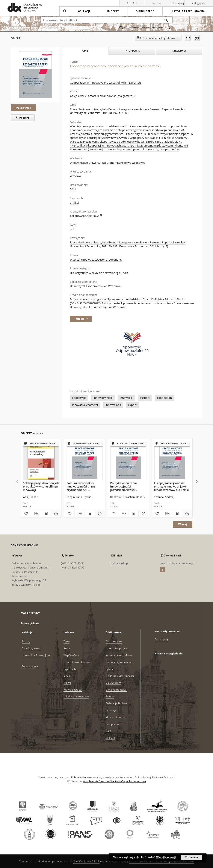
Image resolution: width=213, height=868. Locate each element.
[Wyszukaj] (166, 20)
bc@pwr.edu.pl (119, 563)
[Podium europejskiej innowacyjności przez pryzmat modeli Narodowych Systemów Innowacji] (85, 461)
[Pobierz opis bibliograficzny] (36, 514)
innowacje (126, 398)
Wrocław (75, 176)
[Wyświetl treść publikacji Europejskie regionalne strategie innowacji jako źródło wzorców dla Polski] (177, 514)
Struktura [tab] (179, 51)
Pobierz (21, 118)
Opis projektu (114, 641)
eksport (145, 398)
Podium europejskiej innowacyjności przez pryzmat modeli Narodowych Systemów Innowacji (82, 486)
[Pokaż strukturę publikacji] (41, 444)
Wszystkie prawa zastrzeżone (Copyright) (96, 260)
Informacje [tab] (132, 51)
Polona (110, 696)
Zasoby (26, 641)
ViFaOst (110, 738)
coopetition (164, 398)
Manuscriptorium (116, 717)
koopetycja (79, 398)
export (132, 405)
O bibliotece (145, 11)
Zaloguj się (199, 3)
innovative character (85, 405)
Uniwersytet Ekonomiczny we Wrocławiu (96, 286)
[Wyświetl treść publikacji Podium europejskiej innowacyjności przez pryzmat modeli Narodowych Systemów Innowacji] (90, 514)
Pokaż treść (23, 108)
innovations (113, 405)
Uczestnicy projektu (117, 648)
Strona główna (30, 623)
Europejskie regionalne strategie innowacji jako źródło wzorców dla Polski (171, 486)
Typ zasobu (70, 669)
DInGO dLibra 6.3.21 (86, 861)
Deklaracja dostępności (120, 676)
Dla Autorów (113, 683)
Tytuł (66, 641)
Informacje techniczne (119, 655)
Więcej (183, 524)
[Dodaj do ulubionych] (188, 38)
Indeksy (113, 11)
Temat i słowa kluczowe (78, 662)
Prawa (67, 683)
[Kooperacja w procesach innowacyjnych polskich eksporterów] (35, 75)
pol (72, 229)
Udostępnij (177, 3)
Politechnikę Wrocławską (86, 777)
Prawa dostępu (73, 690)
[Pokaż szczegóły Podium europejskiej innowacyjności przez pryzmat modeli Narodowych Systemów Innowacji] (99, 514)
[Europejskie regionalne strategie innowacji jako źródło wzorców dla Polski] (172, 461)
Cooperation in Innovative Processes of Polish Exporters (106, 83)
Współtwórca (71, 655)
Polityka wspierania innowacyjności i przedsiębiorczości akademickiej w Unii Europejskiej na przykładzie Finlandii (124, 486)
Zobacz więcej (30, 666)
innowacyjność (103, 398)
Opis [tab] (85, 51)
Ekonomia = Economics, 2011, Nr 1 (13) (144, 246)
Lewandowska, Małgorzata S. (117, 96)
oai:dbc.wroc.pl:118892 (86, 216)
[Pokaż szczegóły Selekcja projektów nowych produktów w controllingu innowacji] (56, 514)
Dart (108, 731)
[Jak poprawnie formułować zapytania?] (170, 27)
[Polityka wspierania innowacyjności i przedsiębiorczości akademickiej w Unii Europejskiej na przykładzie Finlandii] (128, 461)
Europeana (112, 724)
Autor (67, 648)
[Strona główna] (64, 11)
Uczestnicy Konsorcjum (36, 655)
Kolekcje (84, 11)
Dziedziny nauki (31, 648)
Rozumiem (191, 857)
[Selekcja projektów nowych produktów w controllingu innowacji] (41, 461)
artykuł (74, 203)
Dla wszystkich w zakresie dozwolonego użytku (100, 273)
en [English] (135, 3)
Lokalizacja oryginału (76, 696)
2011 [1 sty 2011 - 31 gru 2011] (73, 189)
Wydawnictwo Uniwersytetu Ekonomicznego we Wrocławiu (107, 163)
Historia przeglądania (188, 11)
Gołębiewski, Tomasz (83, 96)
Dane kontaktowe (116, 690)
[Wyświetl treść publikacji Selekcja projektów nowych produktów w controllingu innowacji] (46, 514)
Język (67, 676)
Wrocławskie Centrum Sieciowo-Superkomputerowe (114, 781)
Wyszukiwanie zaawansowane (141, 27)
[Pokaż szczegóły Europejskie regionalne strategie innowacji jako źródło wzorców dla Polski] (187, 514)
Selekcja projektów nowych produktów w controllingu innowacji (41, 486)
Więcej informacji (166, 857)
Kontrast (157, 3)
